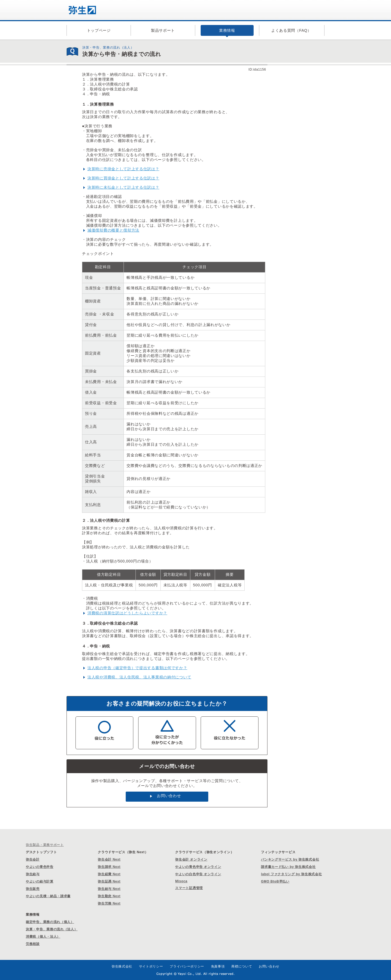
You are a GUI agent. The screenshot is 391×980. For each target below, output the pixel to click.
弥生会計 (33, 859)
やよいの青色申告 (40, 867)
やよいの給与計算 (40, 881)
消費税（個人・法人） (43, 937)
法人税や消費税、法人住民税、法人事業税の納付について (139, 677)
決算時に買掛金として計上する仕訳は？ (123, 178)
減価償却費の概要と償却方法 (113, 230)
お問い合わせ (169, 796)
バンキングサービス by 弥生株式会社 (290, 859)
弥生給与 (33, 874)
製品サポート (163, 30)
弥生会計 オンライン (191, 859)
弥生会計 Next (109, 859)
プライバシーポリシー (187, 966)
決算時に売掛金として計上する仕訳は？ (123, 169)
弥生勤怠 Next (109, 896)
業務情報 (227, 30)
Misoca (181, 881)
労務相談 (33, 944)
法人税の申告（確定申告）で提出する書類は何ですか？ (137, 668)
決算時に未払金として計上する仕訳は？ (123, 187)
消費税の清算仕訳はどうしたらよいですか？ (127, 613)
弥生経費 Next (109, 874)
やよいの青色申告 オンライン (198, 867)
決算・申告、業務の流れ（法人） (52, 929)
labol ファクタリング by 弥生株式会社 (291, 874)
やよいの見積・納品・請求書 (48, 896)
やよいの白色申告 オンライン (198, 874)
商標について (242, 966)
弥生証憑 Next (109, 881)
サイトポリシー (151, 966)
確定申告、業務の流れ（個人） (50, 922)
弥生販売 (33, 889)
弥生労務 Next (109, 903)
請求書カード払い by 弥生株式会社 (288, 867)
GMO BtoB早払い (275, 881)
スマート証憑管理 (189, 888)
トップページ (99, 30)
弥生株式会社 (122, 966)
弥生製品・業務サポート (45, 845)
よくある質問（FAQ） (291, 30)
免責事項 (218, 966)
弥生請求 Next (109, 867)
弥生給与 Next (109, 889)
